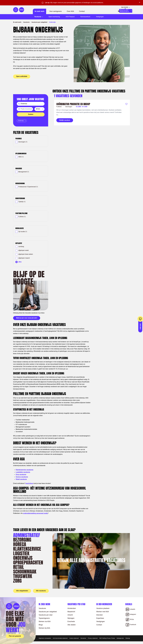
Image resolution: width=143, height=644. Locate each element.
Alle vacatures (41, 591)
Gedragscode (120, 638)
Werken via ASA (45, 622)
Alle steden (72, 625)
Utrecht (70, 615)
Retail (19, 567)
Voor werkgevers (56, 11)
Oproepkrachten (28, 562)
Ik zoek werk (39, 11)
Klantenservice (27, 549)
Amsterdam (72, 608)
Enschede (71, 622)
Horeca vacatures (22, 477)
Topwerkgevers (44, 618)
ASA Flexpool (70, 17)
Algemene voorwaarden (45, 638)
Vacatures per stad (46, 615)
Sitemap (128, 638)
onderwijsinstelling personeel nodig (35, 513)
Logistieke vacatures (23, 472)
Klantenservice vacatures (24, 470)
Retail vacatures (21, 479)
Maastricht (71, 612)
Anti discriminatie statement (60, 638)
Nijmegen (71, 618)
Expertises (100, 618)
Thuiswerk (23, 576)
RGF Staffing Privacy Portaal (107, 638)
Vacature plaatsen (103, 608)
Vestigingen (100, 17)
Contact (82, 11)
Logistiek (21, 553)
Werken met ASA (103, 612)
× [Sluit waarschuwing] (140, 2)
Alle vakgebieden (22, 591)
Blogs (41, 625)
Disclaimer (83, 638)
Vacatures (26, 22)
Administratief (27, 535)
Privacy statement (93, 638)
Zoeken (31, 114)
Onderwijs (23, 558)
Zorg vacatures (21, 475)
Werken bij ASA (44, 628)
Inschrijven (29, 484)
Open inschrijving (54, 17)
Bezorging (22, 540)
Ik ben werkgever (104, 604)
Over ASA (70, 11)
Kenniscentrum (85, 17)
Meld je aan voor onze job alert (27, 318)
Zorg (17, 581)
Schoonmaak (25, 572)
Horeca (20, 544)
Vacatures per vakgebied (39, 22)
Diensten (100, 615)
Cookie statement (74, 638)
